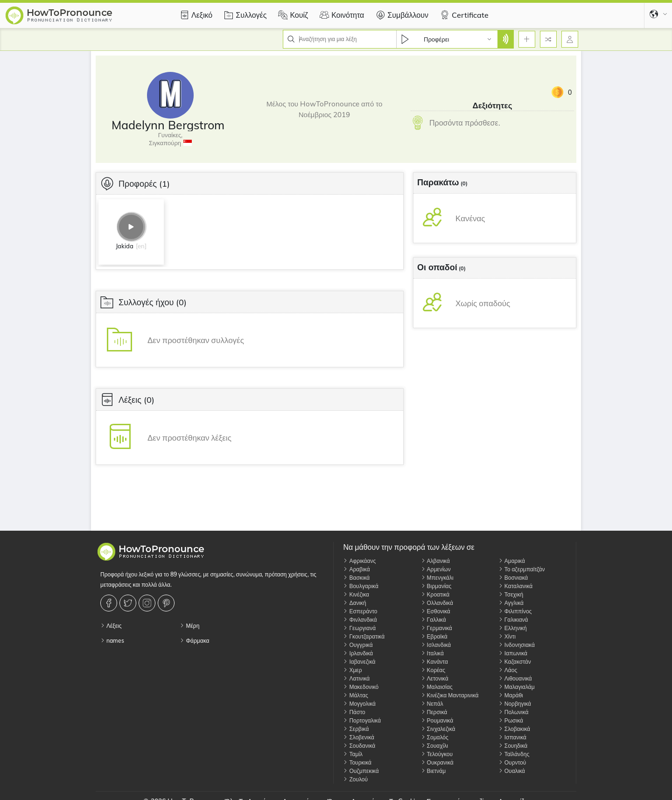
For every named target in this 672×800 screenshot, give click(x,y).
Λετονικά (435, 678)
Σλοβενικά (359, 737)
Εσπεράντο (360, 611)
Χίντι (507, 636)
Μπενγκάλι (437, 578)
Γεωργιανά (359, 628)
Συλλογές (244, 15)
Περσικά (434, 712)
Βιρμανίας (436, 586)
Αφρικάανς (359, 561)
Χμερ (352, 670)
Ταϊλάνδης (514, 754)
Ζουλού (355, 779)
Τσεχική (511, 594)
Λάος (508, 670)
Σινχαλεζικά (438, 729)
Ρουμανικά (437, 720)
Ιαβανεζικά (359, 662)
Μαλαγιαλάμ (517, 687)
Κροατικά (435, 594)
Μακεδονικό (361, 687)
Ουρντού (512, 762)
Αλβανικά (435, 561)
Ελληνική (513, 628)
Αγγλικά (511, 603)
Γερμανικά (437, 628)
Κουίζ (292, 15)
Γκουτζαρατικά (364, 636)
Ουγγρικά (358, 645)
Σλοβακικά (514, 729)
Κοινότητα (341, 15)
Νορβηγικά (515, 704)
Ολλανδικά (437, 603)
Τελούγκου (437, 754)
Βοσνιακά (513, 578)
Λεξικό (195, 15)
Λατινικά (356, 678)
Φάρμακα (194, 641)
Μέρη (189, 626)
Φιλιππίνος (515, 611)
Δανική (354, 603)
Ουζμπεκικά (361, 771)
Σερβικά (356, 729)
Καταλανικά (516, 586)
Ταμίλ (353, 754)
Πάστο (354, 712)
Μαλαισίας (437, 687)
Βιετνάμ (434, 771)
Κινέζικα (356, 594)
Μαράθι (511, 695)
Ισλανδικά (436, 645)
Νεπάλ (432, 704)
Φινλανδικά (360, 620)
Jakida (125, 246)
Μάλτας (355, 695)
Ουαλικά (512, 771)
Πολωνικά (514, 712)
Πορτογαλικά (362, 720)
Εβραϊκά (434, 636)
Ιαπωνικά (513, 653)
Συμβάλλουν (401, 15)
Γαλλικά (434, 620)
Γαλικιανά (513, 620)
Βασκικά (356, 578)
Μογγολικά (359, 704)
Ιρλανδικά (358, 653)
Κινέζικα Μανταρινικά (450, 695)
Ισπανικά (512, 737)
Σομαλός (435, 737)
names (112, 641)
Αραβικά (356, 569)
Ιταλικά (432, 653)
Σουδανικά (359, 746)
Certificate (463, 15)
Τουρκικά (357, 762)
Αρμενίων (436, 569)
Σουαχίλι (434, 746)
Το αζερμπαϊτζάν (522, 569)
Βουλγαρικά (360, 586)
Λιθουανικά (515, 678)
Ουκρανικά (437, 762)
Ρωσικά (511, 720)
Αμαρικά (512, 561)
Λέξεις (111, 626)
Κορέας (433, 670)
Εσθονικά (436, 611)
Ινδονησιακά (517, 645)
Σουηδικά (513, 746)
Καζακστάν (515, 662)
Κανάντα (434, 662)
